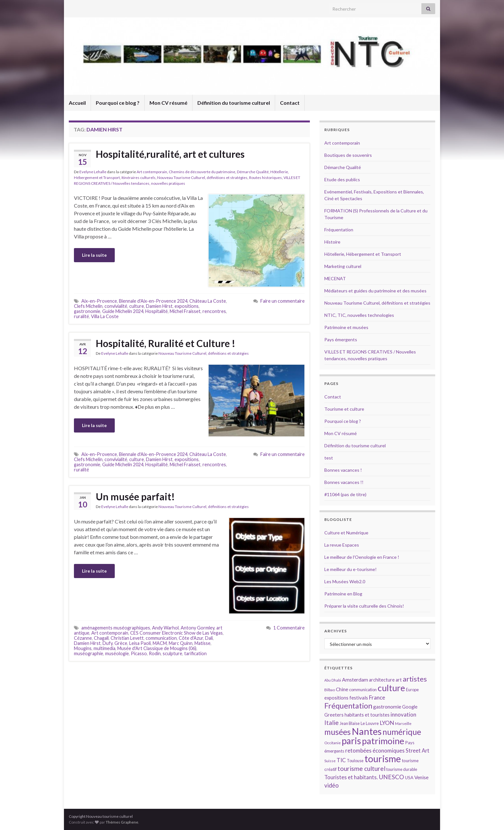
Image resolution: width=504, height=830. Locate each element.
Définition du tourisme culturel (234, 103)
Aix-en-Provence (99, 301)
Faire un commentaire (283, 301)
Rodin (155, 653)
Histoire (332, 242)
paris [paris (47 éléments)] (351, 741)
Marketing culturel (343, 266)
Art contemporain (152, 172)
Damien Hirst (159, 306)
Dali (209, 638)
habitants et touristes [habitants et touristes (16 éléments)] (367, 715)
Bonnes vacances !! (344, 482)
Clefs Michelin (88, 306)
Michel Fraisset (185, 311)
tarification (195, 653)
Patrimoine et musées (346, 327)
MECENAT (335, 278)
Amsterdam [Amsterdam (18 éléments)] (355, 679)
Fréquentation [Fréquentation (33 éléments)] (348, 706)
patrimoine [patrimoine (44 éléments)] (383, 741)
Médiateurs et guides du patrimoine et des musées (375, 291)
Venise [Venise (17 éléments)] (421, 777)
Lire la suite (94, 255)
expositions (187, 306)
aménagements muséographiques (116, 628)
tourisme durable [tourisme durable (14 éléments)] (402, 769)
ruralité (81, 316)
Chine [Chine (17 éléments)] (342, 689)
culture (137, 306)
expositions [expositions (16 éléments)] (336, 698)
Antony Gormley (198, 628)
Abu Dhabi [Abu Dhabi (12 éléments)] (333, 680)
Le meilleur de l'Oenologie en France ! (362, 557)
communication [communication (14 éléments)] (363, 690)
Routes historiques (265, 178)
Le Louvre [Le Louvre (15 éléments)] (370, 723)
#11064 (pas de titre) (345, 494)
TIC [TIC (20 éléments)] (341, 760)
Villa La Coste (105, 316)
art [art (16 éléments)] (399, 680)
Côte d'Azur (191, 638)
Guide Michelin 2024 (123, 311)
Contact (290, 103)
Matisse (203, 643)
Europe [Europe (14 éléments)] (412, 690)
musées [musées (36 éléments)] (337, 732)
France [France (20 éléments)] (377, 697)
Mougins (83, 648)
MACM (160, 643)
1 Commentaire (289, 628)
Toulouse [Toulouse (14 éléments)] (355, 761)
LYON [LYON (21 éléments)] (387, 723)
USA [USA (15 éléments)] (409, 778)
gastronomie (87, 311)
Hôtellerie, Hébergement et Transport (363, 254)
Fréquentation (339, 230)
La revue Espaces (342, 545)
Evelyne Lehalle (93, 172)
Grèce (121, 643)
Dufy (108, 643)
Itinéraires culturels (139, 178)
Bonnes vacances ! (343, 470)
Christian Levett (127, 638)
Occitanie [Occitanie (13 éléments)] (333, 743)
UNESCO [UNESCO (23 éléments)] (391, 777)
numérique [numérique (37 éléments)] (402, 732)
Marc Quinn (181, 643)
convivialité (116, 306)
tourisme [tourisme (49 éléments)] (383, 759)
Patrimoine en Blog (343, 594)
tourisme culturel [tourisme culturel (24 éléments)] (361, 768)
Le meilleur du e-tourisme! (351, 569)
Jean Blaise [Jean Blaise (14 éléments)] (350, 723)
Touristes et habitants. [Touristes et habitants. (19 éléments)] (351, 777)
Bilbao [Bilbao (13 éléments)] (330, 690)
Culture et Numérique (346, 533)
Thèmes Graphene (122, 822)
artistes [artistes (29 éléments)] (415, 679)
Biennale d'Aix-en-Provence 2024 (153, 301)
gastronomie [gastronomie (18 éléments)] (387, 706)
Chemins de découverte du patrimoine (202, 172)
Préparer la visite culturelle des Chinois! (364, 606)
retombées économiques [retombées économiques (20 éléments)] (375, 750)
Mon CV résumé (168, 103)
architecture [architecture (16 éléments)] (382, 680)
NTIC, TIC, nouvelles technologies (359, 315)
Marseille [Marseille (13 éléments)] (403, 723)
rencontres (214, 311)
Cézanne (83, 638)
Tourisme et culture (344, 409)
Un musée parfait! (135, 496)
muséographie (89, 653)
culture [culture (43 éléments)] (391, 688)
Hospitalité (157, 311)
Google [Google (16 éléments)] (410, 707)
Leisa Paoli (140, 643)
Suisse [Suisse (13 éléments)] (330, 761)
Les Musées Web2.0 (345, 581)
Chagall (101, 638)
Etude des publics (342, 179)
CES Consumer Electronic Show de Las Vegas (176, 633)
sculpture (172, 653)
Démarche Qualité (253, 172)
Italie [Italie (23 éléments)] (332, 723)
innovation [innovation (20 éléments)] (403, 714)
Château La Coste (208, 301)
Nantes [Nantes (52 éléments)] (367, 731)
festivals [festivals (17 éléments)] (359, 698)
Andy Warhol (165, 628)
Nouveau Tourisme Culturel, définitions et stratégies (202, 178)
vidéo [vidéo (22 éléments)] (332, 785)
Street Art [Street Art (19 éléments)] (418, 751)
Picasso (139, 653)
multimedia (104, 648)
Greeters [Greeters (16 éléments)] (334, 715)
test (329, 458)
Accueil (77, 103)
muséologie (117, 653)
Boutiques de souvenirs (348, 155)
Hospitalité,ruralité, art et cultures (170, 154)
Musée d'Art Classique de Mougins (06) (157, 648)
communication (161, 638)
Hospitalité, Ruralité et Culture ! (166, 343)
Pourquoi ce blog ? (118, 103)
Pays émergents (341, 339)
